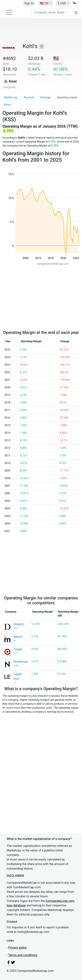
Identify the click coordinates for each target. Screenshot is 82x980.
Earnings (45, 97)
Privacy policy (17, 948)
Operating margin (67, 97)
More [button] (7, 105)
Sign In (29, 3)
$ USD (62, 3)
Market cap (11, 97)
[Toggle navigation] (9, 12)
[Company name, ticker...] (55, 12)
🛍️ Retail (10, 81)
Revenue (29, 97)
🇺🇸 (45, 3)
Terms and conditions (23, 955)
